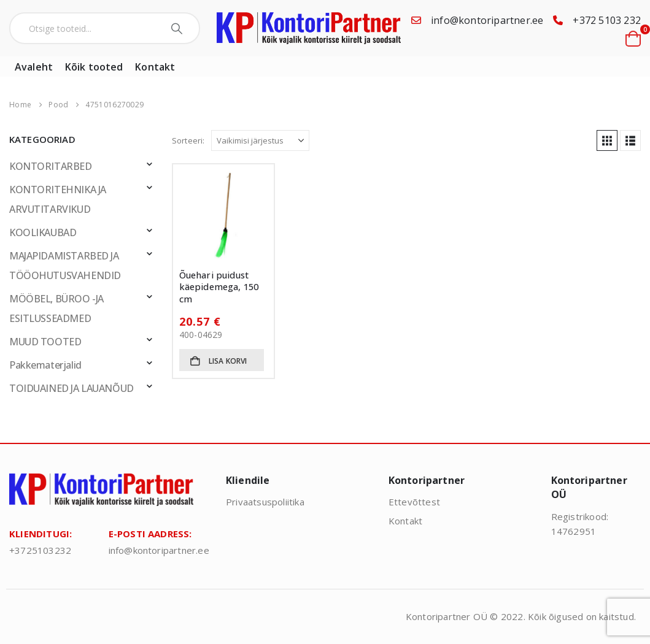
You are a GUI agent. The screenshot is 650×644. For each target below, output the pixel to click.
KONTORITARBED (51, 166)
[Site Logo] (309, 29)
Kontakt (155, 67)
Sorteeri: (188, 140)
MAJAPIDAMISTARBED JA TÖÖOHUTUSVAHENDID (65, 266)
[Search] (178, 28)
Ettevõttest (414, 502)
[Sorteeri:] (260, 140)
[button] (607, 140)
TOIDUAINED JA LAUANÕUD (72, 388)
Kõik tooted (94, 67)
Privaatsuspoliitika (265, 502)
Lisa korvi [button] (228, 361)
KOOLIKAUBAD (43, 232)
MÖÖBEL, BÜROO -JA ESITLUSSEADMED (56, 309)
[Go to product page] (224, 215)
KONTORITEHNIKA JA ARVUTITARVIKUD (58, 199)
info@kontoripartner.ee (487, 20)
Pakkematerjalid (45, 365)
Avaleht (34, 67)
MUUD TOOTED (45, 342)
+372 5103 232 (607, 20)
